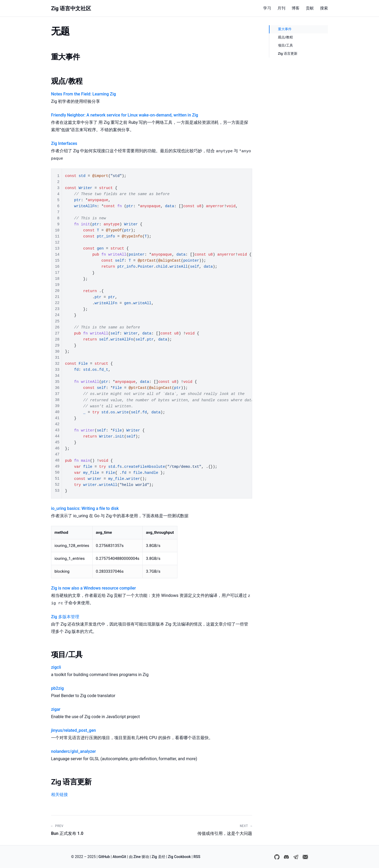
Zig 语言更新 (288, 54)
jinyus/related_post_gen (73, 730)
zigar (56, 709)
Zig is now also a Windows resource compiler (93, 588)
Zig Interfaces (64, 143)
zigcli (56, 667)
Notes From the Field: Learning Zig (83, 94)
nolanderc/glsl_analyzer (73, 751)
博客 (296, 8)
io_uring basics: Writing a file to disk (85, 508)
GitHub (104, 857)
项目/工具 (285, 45)
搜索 (324, 8)
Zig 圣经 (158, 857)
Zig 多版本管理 (65, 617)
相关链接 (59, 795)
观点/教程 (285, 37)
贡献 (310, 8)
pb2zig (57, 688)
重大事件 (285, 29)
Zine (137, 857)
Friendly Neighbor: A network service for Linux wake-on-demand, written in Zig (125, 115)
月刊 (281, 8)
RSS (197, 857)
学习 (267, 8)
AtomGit (119, 857)
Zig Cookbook (179, 857)
